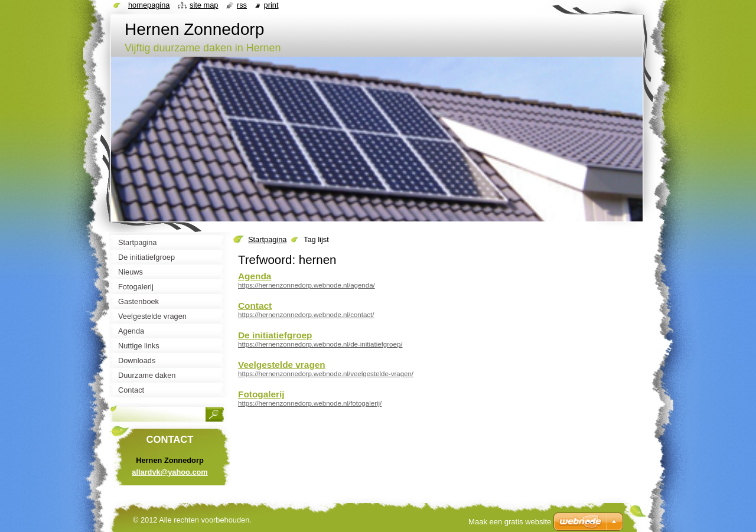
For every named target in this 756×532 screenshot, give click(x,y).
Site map (204, 5)
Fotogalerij (261, 394)
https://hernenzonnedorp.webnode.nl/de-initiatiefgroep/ (320, 344)
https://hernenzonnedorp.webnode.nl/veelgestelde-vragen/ (326, 374)
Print (271, 5)
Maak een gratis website (510, 522)
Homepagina (149, 5)
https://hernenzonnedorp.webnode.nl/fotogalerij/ (310, 403)
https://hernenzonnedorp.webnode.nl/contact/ (306, 315)
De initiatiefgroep (275, 335)
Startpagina (267, 239)
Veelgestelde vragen (282, 365)
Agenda (255, 276)
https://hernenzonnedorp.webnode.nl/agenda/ (307, 285)
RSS (242, 5)
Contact (255, 306)
